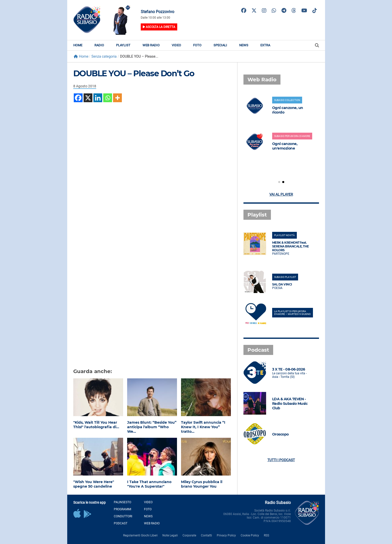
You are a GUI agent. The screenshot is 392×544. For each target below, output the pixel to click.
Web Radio (151, 45)
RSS (266, 535)
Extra (265, 45)
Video (176, 45)
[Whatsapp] (108, 98)
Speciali (220, 45)
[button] (279, 182)
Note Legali (170, 535)
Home (78, 45)
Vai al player (281, 194)
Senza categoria (104, 56)
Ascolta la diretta (159, 27)
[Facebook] (78, 98)
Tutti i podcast (281, 460)
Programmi (122, 509)
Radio (99, 45)
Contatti (206, 535)
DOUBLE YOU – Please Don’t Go (134, 73)
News (244, 45)
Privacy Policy (226, 535)
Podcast (121, 523)
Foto (197, 45)
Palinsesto (122, 502)
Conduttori (123, 516)
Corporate (189, 535)
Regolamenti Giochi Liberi (140, 535)
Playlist (123, 45)
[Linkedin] (98, 98)
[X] (88, 98)
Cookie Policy (250, 535)
